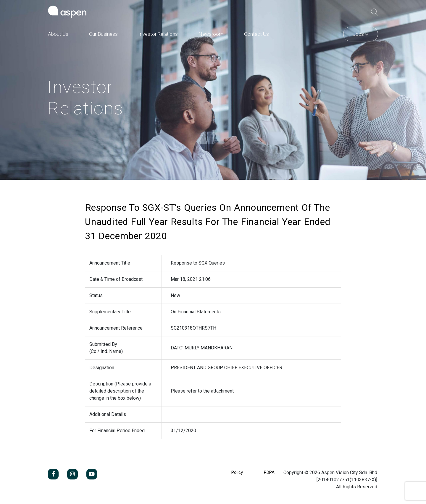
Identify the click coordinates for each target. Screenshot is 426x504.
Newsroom (211, 34)
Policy (237, 472)
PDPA (269, 472)
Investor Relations (158, 34)
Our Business (103, 34)
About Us (58, 34)
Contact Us (256, 34)
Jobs (361, 34)
